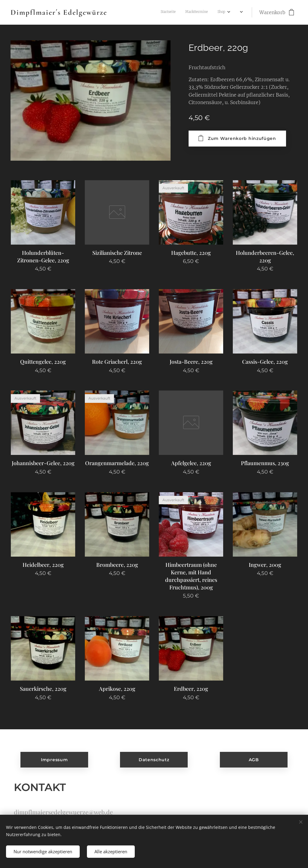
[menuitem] (172, 12)
